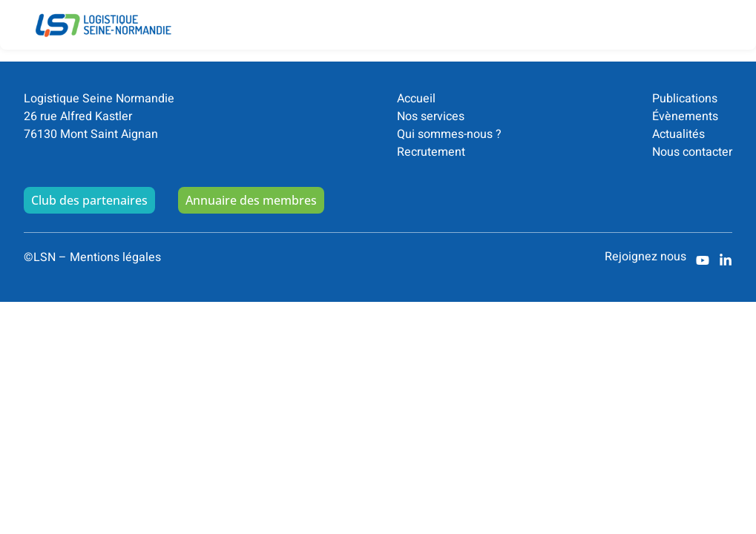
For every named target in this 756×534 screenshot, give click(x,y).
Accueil (416, 99)
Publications (685, 99)
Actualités (678, 134)
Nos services (431, 116)
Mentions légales (115, 257)
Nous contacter (692, 152)
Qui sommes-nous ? (449, 134)
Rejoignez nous (645, 257)
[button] (724, 14)
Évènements (685, 116)
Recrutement (431, 152)
